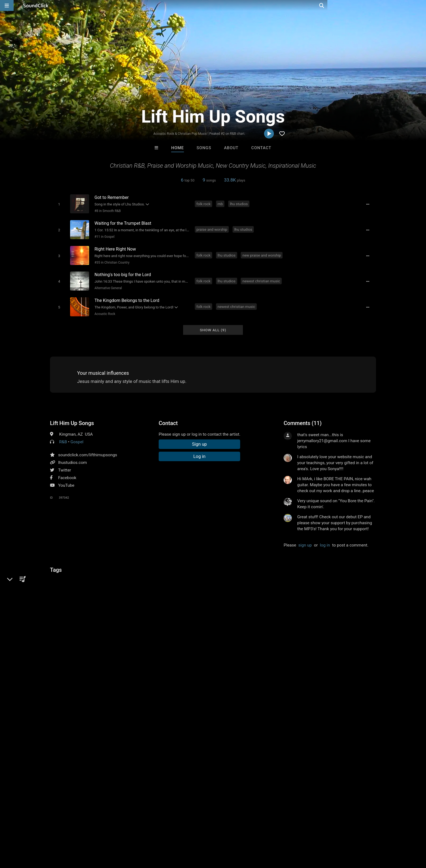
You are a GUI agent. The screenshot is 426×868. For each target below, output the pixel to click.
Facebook (67, 473)
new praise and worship (262, 253)
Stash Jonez (235, 752)
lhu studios (240, 204)
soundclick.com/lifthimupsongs (88, 450)
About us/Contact (57, 836)
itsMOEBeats (146, 752)
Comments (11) (303, 418)
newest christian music (262, 278)
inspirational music (69, 574)
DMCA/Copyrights (110, 836)
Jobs (84, 836)
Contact (261, 148)
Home (177, 148)
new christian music (110, 574)
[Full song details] (369, 204)
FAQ (32, 836)
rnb (221, 204)
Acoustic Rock (104, 310)
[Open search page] (421, 5)
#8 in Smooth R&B (107, 211)
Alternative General (107, 285)
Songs (204, 148)
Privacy (139, 836)
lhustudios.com (73, 457)
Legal (156, 836)
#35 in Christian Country (111, 260)
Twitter (65, 465)
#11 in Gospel (104, 235)
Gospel (77, 437)
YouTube (66, 480)
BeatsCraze (191, 752)
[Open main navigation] (7, 5)
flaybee (280, 752)
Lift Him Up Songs (72, 418)
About (231, 148)
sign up (305, 540)
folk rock (204, 204)
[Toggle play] (58, 204)
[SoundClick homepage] (36, 5)
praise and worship (213, 228)
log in (325, 540)
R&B (63, 437)
